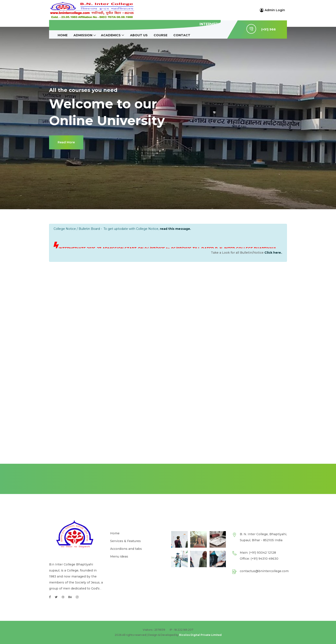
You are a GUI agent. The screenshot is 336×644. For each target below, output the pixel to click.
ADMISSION (83, 35)
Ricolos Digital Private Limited (200, 635)
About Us (139, 35)
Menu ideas (119, 556)
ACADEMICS (111, 35)
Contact (182, 35)
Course (160, 35)
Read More (66, 142)
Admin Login (272, 10)
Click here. (273, 253)
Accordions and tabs (126, 549)
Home (63, 35)
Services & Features (125, 541)
